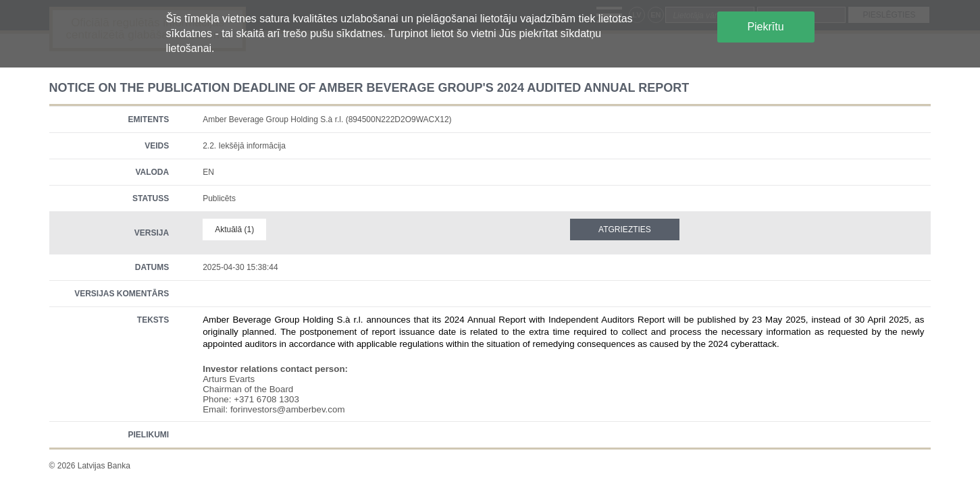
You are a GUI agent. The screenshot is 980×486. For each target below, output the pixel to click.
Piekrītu (765, 27)
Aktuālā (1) (234, 230)
